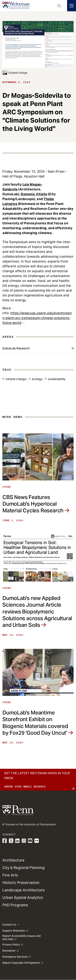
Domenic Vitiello (34, 194)
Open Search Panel (59, 6)
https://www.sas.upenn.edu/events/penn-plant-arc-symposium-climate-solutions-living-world (37, 318)
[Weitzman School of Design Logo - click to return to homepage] (16, 6)
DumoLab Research (16, 348)
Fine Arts (10, 875)
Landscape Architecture (24, 890)
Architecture (13, 860)
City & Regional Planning (24, 868)
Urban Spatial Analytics (23, 898)
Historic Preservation (21, 883)
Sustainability (57, 379)
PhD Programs (15, 905)
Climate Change (16, 379)
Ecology (37, 379)
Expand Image (15, 73)
